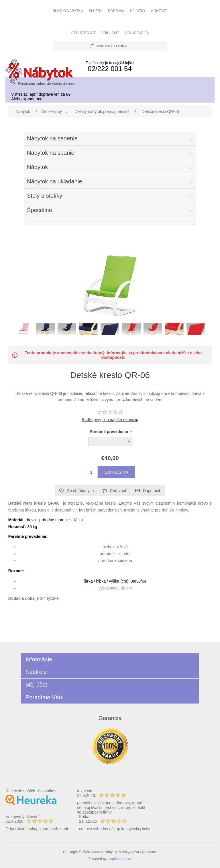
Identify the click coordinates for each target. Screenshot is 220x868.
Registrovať (84, 33)
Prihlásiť (110, 33)
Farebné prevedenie (110, 432)
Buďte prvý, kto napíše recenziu (110, 420)
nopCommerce (119, 859)
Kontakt (159, 11)
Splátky (138, 11)
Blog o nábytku (68, 11)
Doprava (116, 11)
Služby (96, 11)
